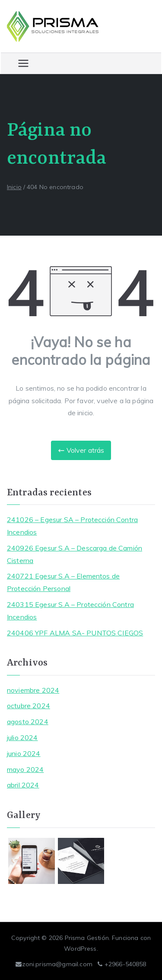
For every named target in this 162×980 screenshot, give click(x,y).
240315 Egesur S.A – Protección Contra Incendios (70, 611)
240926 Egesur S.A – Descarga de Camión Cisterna (75, 554)
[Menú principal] (23, 63)
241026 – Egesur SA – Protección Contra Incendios (72, 526)
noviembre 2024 (33, 690)
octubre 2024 (29, 706)
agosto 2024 (28, 722)
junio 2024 (24, 753)
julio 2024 (22, 737)
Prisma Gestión (87, 938)
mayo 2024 (25, 769)
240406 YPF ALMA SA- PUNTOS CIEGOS (75, 633)
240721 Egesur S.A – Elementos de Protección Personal (63, 582)
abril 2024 (23, 785)
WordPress (80, 949)
